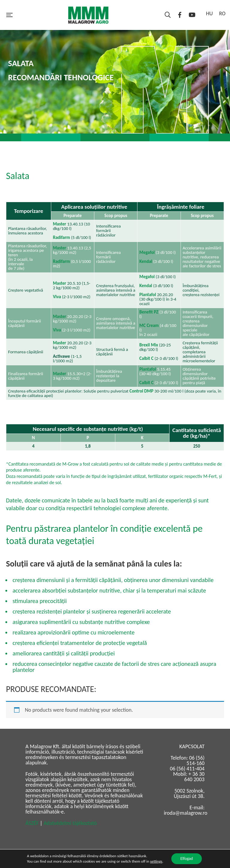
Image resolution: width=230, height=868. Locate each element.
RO (222, 13)
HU (209, 13)
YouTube (192, 15)
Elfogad (187, 859)
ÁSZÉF (32, 823)
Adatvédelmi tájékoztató (70, 823)
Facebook (180, 15)
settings (156, 861)
